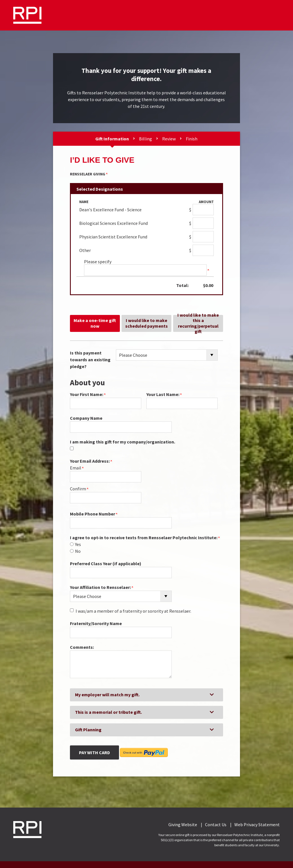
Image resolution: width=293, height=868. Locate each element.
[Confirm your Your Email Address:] (106, 498)
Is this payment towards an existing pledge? (90, 360)
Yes (78, 544)
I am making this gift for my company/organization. (123, 442)
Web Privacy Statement (257, 825)
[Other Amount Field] (203, 250)
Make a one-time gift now (95, 323)
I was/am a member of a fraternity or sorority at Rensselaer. (133, 611)
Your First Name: (88, 394)
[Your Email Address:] (106, 477)
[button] (146, 695)
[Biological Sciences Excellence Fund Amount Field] (203, 223)
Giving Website (183, 825)
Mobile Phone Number (94, 514)
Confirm (79, 489)
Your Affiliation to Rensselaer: (102, 587)
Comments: (82, 647)
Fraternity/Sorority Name (96, 623)
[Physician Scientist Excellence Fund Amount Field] (203, 237)
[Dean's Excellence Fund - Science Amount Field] (203, 210)
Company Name (86, 418)
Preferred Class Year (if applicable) (106, 564)
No (78, 551)
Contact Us (216, 825)
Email (77, 468)
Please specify (98, 262)
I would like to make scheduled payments (146, 323)
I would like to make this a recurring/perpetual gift (198, 323)
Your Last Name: (164, 394)
